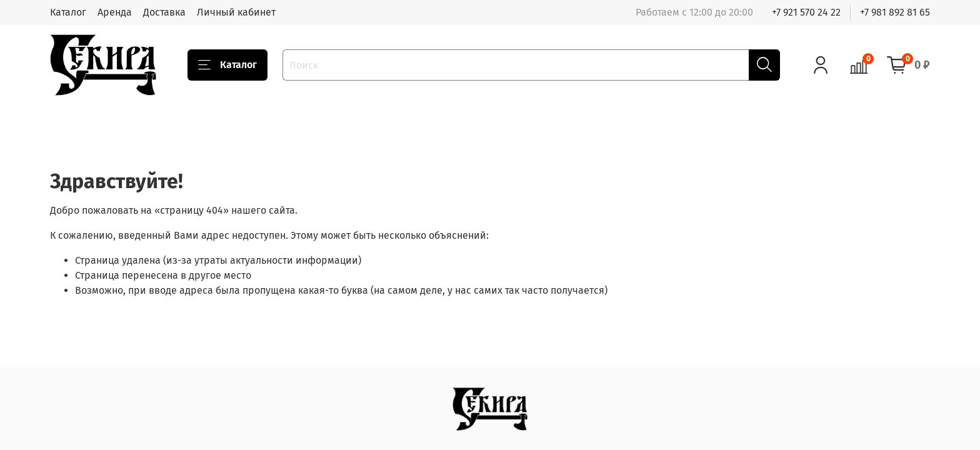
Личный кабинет (236, 12)
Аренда (115, 12)
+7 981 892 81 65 (895, 12)
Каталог (68, 12)
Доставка (164, 12)
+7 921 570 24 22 (806, 12)
